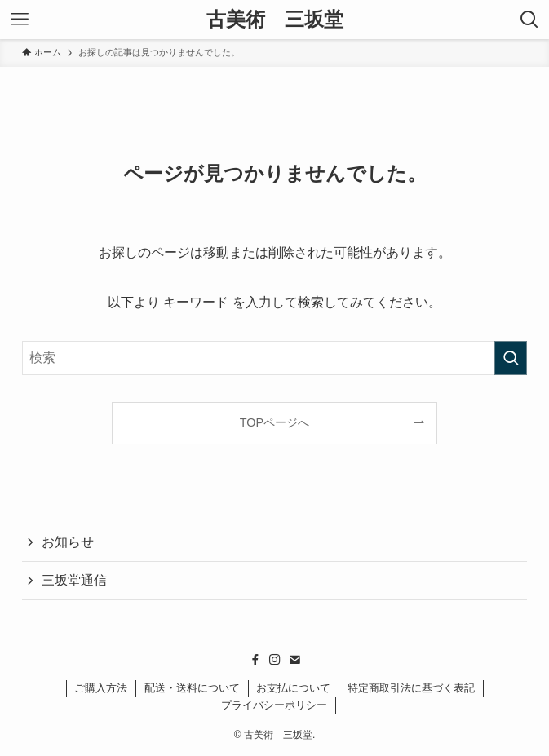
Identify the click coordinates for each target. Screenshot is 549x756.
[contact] (294, 660)
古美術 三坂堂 (275, 20)
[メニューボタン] (20, 20)
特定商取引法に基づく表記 (411, 688)
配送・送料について (192, 688)
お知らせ (68, 542)
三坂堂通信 (74, 580)
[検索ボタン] (529, 20)
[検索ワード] (274, 358)
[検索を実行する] (511, 358)
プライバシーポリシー (274, 705)
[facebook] (255, 660)
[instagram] (275, 660)
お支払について (293, 688)
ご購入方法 (101, 688)
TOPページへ (274, 422)
